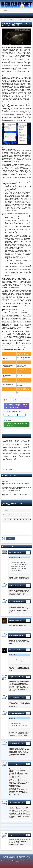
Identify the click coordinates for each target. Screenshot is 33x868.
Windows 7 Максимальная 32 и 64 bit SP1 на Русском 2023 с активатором (16, 484)
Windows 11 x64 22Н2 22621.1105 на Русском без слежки (15, 495)
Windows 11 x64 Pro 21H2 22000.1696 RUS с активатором (13, 481)
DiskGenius (20, 667)
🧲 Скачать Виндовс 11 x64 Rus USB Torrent (16, 424)
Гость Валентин (13, 635)
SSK (10, 677)
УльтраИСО (12, 217)
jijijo (10, 552)
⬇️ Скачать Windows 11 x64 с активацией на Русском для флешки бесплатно (16, 406)
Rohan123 (11, 713)
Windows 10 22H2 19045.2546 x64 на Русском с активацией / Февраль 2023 (14, 491)
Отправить (11, 539)
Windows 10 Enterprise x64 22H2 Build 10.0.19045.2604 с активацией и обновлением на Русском (16, 488)
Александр (12, 585)
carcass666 (12, 620)
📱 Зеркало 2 (20, 415)
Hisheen (11, 650)
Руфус (29, 216)
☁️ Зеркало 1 (9, 415)
